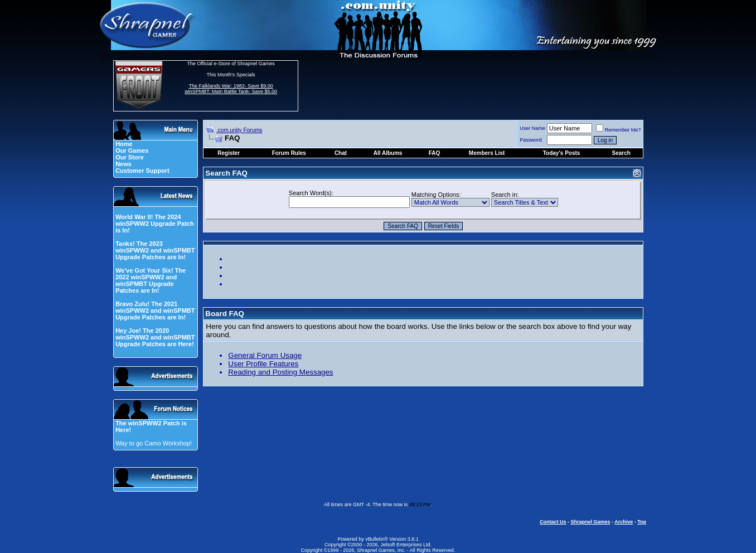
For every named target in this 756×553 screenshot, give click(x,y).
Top (642, 522)
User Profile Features (263, 364)
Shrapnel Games (590, 522)
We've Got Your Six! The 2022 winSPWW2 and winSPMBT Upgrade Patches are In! (151, 280)
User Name (532, 128)
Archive (624, 522)
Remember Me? (619, 130)
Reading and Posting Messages (280, 372)
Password (531, 140)
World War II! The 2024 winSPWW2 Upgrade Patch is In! (155, 224)
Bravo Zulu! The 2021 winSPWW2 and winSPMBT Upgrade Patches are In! (155, 311)
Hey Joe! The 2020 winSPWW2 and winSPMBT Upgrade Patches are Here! (155, 337)
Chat (341, 153)
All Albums (388, 153)
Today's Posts (562, 153)
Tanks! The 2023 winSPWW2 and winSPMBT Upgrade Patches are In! (155, 250)
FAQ (435, 153)
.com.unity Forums (239, 130)
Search (621, 153)
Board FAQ (225, 314)
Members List (487, 153)
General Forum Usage (265, 355)
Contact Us (553, 522)
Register (229, 153)
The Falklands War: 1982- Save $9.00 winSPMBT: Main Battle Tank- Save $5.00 (231, 89)
